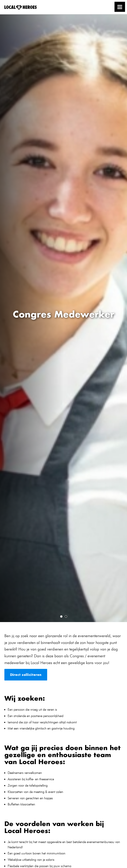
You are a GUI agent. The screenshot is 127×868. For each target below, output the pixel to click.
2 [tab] (66, 616)
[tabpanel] (63, 318)
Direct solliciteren (26, 675)
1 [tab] (61, 616)
